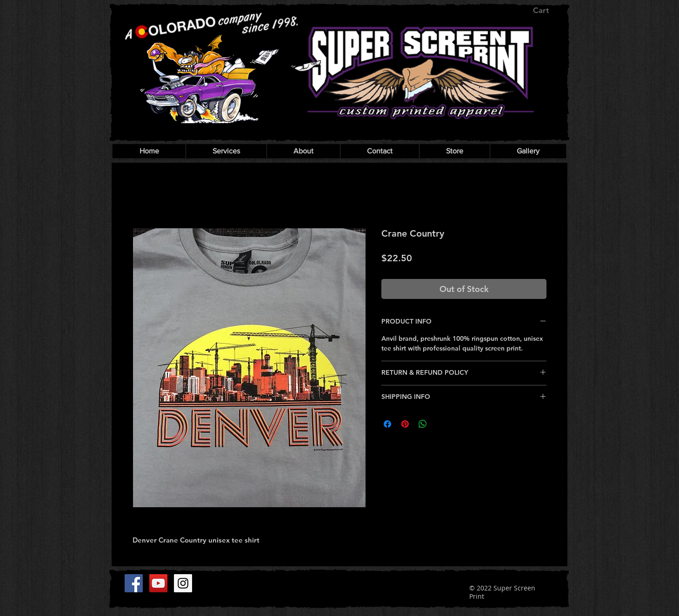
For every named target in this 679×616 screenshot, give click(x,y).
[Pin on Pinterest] (405, 424)
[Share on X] (440, 424)
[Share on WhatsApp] (423, 424)
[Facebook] (134, 583)
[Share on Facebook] (387, 424)
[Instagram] (183, 583)
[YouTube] (158, 583)
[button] (548, 10)
